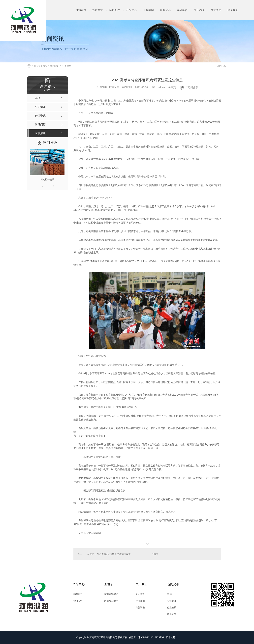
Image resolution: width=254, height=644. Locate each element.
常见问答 (172, 614)
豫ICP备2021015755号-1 (151, 637)
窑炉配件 (115, 10)
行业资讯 (172, 607)
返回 (221, 66)
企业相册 (140, 601)
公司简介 (140, 594)
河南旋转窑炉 (47, 180)
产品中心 (131, 10)
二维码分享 (192, 87)
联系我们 (233, 10)
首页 (45, 66)
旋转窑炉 (98, 10)
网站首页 (81, 10)
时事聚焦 (67, 66)
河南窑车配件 (111, 601)
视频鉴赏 (182, 10)
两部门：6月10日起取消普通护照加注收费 (109, 554)
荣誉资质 (216, 10)
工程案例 (148, 10)
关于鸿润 (199, 10)
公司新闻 (172, 601)
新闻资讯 (165, 10)
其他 (169, 594)
